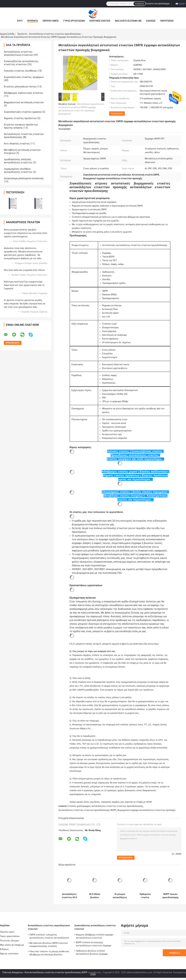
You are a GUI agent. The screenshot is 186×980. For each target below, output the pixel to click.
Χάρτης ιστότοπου (9, 954)
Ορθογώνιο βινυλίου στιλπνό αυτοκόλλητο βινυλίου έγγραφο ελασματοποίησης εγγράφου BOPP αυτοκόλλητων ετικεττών (93, 953)
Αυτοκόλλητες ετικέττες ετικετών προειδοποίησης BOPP (87, 810)
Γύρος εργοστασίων (74, 21)
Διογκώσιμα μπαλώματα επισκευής (24, 178)
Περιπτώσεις (167, 21)
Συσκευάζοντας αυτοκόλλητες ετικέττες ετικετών (21, 63)
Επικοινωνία (117, 113)
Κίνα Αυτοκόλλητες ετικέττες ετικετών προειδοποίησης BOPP (56, 972)
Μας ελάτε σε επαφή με (128, 21)
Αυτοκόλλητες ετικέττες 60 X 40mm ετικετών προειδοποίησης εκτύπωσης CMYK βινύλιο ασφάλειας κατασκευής (69, 896)
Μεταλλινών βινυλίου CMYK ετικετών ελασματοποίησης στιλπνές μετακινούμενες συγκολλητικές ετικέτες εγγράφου (50, 945)
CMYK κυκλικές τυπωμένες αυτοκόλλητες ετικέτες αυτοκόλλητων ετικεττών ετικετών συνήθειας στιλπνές (50, 937)
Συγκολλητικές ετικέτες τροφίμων (24, 77)
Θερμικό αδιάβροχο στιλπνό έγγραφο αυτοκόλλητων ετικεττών (95, 936)
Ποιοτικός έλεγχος (100, 21)
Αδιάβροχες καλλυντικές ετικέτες (23, 93)
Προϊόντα (33, 21)
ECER (93, 975)
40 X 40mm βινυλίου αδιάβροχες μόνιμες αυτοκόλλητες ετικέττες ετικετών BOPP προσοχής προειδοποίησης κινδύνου (95, 896)
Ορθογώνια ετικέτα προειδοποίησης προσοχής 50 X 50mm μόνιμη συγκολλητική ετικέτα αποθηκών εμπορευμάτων (145, 896)
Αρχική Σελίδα (7, 34)
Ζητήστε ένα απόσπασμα (157, 4)
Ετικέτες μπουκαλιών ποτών (20, 87)
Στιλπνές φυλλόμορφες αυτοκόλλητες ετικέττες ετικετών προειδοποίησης (105, 806)
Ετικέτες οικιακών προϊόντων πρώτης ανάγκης (21, 126)
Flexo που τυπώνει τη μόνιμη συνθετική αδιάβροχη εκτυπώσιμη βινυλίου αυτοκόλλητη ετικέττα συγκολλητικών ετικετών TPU (49, 953)
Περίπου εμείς (51, 21)
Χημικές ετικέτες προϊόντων (20, 118)
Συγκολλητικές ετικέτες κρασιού (23, 112)
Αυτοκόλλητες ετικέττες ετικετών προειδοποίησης (55, 34)
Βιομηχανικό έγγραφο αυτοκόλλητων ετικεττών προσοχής (146, 810)
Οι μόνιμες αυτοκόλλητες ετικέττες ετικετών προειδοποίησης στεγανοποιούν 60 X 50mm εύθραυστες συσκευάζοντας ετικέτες (120, 896)
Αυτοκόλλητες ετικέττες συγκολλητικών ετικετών (18, 53)
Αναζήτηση (139, 4)
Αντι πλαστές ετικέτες (17, 144)
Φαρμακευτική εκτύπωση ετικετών (24, 102)
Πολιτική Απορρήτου (13, 972)
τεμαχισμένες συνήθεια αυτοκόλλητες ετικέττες (18, 170)
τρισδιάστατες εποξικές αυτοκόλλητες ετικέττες (18, 161)
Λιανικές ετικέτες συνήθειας (20, 71)
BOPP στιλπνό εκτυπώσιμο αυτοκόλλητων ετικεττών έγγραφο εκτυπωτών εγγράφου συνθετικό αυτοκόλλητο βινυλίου (94, 944)
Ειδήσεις (151, 21)
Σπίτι (20, 21)
